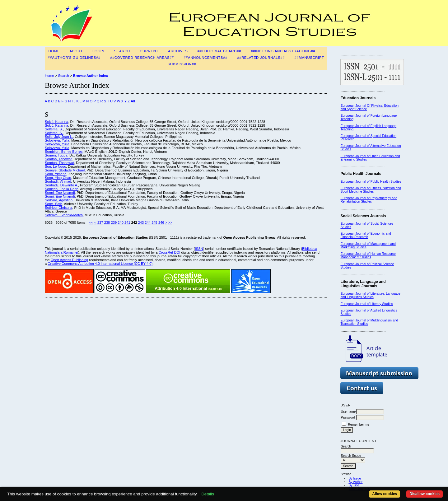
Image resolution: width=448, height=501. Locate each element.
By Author (355, 482)
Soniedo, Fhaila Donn (62, 189)
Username (348, 412)
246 (161, 222)
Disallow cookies (425, 494)
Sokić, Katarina (56, 122)
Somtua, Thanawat (59, 163)
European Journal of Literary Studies (367, 304)
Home (54, 51)
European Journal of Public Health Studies (371, 182)
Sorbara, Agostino (59, 200)
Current (149, 51)
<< (91, 222)
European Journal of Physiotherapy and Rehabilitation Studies (369, 200)
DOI (177, 252)
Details (208, 494)
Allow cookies (385, 494)
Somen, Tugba (56, 155)
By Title (354, 485)
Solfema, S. (54, 129)
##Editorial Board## (219, 51)
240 (121, 222)
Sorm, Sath (54, 204)
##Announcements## (205, 58)
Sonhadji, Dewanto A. (61, 185)
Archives (178, 51)
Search (122, 51)
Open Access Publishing (70, 260)
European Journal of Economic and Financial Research (366, 235)
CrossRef (166, 252)
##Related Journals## (261, 58)
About (76, 51)
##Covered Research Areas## (142, 58)
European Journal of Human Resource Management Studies (368, 255)
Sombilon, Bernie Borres (64, 152)
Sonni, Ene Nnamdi (60, 193)
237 (100, 222)
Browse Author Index (91, 76)
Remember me (359, 425)
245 (154, 222)
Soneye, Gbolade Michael (65, 170)
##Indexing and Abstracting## (283, 51)
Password (348, 417)
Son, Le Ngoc (55, 166)
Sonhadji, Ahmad (58, 181)
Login (98, 51)
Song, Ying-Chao (58, 178)
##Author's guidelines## (74, 58)
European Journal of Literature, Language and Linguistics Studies (370, 295)
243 (141, 222)
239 (114, 222)
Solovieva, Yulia (57, 140)
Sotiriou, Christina (58, 208)
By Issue (355, 478)
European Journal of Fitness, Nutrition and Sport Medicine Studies (371, 190)
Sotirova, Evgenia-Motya (64, 215)
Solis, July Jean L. (59, 137)
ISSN (199, 249)
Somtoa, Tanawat (58, 159)
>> (170, 222)
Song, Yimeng (56, 174)
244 (148, 222)
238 (107, 222)
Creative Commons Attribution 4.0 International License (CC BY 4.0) (100, 264)
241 (127, 222)
